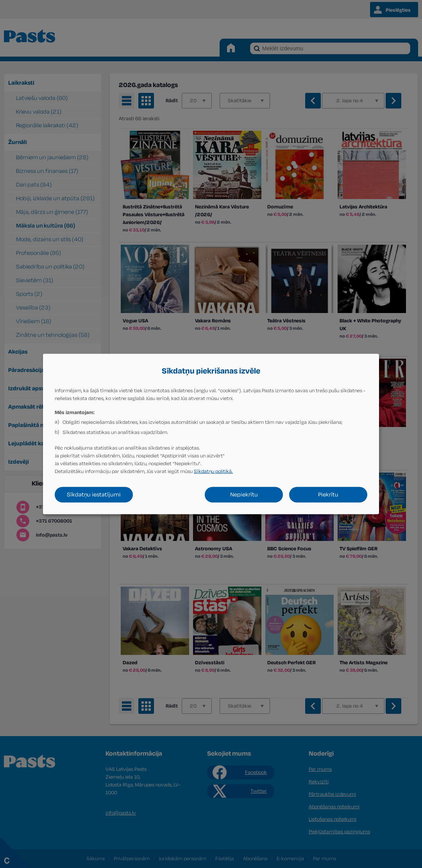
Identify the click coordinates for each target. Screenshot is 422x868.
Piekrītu (328, 495)
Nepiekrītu (244, 495)
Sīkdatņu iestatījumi (94, 495)
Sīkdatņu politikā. (213, 471)
